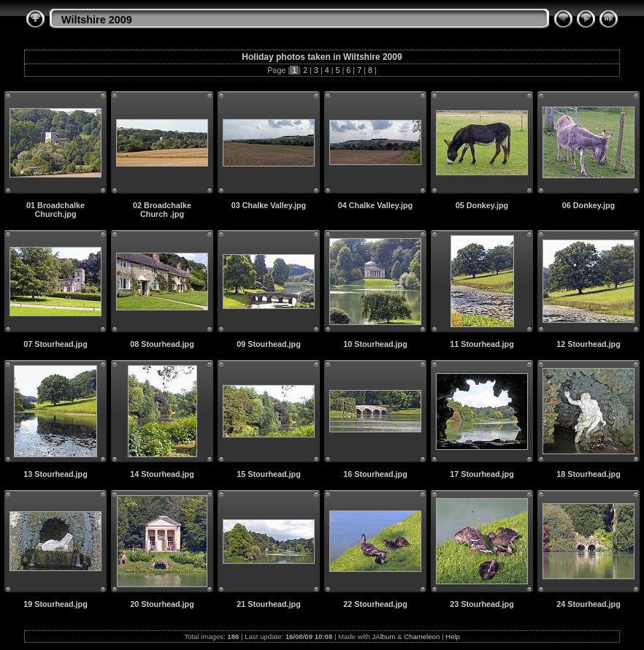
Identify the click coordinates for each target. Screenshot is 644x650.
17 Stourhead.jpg (482, 474)
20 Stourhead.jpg (162, 604)
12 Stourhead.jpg (589, 344)
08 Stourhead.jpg (162, 344)
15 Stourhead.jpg (269, 474)
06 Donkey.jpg (589, 205)
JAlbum (383, 636)
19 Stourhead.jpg (55, 604)
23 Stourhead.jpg (482, 604)
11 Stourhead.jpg (482, 344)
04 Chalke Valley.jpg (375, 205)
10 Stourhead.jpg (375, 344)
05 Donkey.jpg (482, 205)
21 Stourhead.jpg (269, 604)
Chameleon (422, 636)
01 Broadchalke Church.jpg (55, 210)
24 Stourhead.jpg (589, 604)
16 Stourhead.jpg (375, 474)
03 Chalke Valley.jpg (269, 205)
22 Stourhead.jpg (375, 604)
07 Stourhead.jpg (55, 344)
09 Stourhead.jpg (269, 344)
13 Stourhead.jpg (55, 474)
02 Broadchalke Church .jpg (162, 210)
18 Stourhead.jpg (589, 474)
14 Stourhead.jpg (162, 474)
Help (453, 636)
